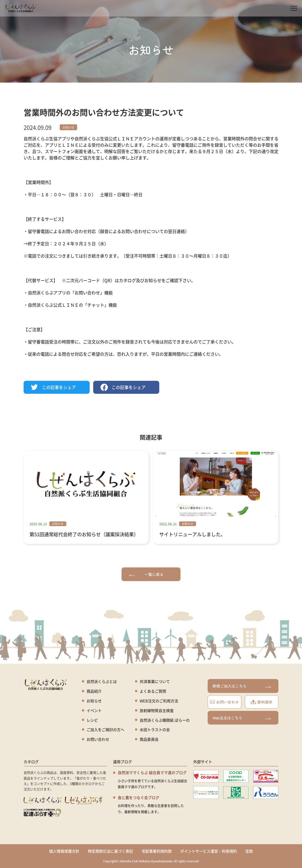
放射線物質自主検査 (157, 711)
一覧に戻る (146, 574)
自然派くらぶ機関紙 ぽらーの (165, 720)
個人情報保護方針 (64, 851)
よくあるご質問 (153, 691)
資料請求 (262, 702)
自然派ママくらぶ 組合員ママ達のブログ (152, 772)
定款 (249, 851)
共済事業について (155, 681)
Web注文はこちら (242, 718)
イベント (94, 711)
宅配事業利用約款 (157, 851)
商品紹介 (94, 691)
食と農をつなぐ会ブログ (138, 797)
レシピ (92, 720)
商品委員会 (149, 739)
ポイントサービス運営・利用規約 (209, 851)
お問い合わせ (98, 739)
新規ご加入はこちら (242, 686)
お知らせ (68, 127)
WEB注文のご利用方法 (159, 701)
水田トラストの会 (155, 730)
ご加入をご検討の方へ (105, 730)
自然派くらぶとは (102, 681)
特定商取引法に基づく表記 (110, 851)
